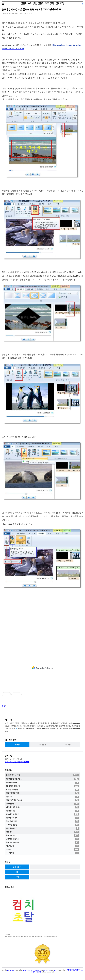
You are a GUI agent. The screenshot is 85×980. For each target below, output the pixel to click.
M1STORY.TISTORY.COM (31, 970)
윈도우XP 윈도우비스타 (42, 800)
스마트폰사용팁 (42, 825)
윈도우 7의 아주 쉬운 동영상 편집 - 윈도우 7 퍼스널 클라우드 (31, 10)
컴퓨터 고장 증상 (37, 726)
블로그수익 (9, 723)
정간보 (59, 729)
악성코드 (16, 726)
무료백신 (41, 723)
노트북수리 (76, 726)
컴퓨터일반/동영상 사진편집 (10, 14)
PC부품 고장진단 (42, 790)
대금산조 (8, 729)
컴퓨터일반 (42, 804)
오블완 (70, 723)
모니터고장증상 (25, 726)
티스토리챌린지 (62, 723)
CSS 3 (56, 970)
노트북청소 (17, 723)
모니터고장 (22, 729)
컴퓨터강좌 (33, 723)
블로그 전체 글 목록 (42, 775)
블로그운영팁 (42, 835)
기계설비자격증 (42, 828)
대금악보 (55, 726)
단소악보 (47, 723)
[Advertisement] (42, 668)
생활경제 (42, 832)
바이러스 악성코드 (42, 814)
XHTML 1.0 (47, 970)
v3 (12, 726)
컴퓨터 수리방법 (42, 783)
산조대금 (68, 726)
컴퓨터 (53, 723)
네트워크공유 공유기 (42, 807)
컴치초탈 (38, 729)
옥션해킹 (53, 729)
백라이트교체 (67, 729)
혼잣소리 (42, 850)
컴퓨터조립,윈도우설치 (42, 779)
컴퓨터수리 (25, 723)
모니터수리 (46, 729)
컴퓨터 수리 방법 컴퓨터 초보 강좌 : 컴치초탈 (42, 3)
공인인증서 (48, 726)
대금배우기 (42, 846)
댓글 (3, 706)
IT (16, 729)
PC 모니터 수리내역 (42, 786)
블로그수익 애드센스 (42, 843)
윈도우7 (42, 797)
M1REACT (11, 970)
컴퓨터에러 (30, 729)
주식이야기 (42, 853)
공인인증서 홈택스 (42, 839)
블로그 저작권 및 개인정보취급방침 (17, 762)
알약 (13, 729)
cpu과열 (62, 726)
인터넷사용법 (42, 811)
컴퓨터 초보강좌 (42, 818)
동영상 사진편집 (42, 821)
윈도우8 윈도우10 (42, 793)
